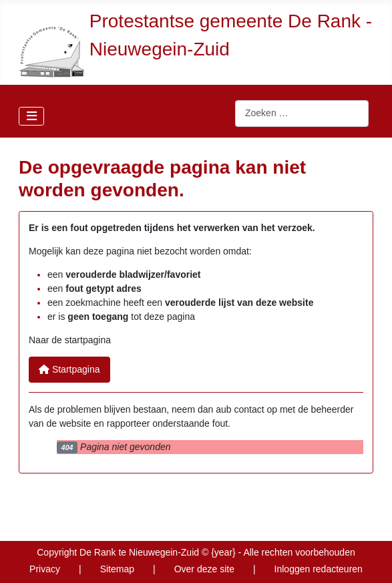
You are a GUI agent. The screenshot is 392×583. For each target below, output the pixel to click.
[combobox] (302, 114)
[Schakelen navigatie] (31, 116)
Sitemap (117, 569)
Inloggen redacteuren (319, 569)
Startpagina (69, 369)
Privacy (45, 569)
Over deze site (204, 569)
